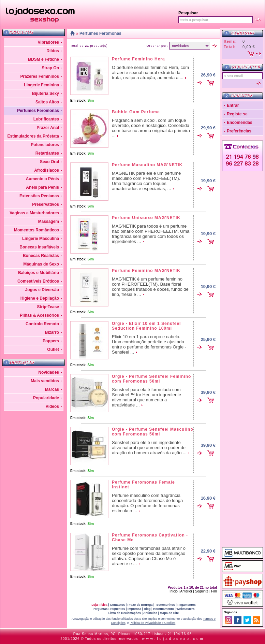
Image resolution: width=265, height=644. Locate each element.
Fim (214, 591)
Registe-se (237, 114)
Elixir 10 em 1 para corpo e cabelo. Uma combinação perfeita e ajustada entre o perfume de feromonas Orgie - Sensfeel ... (149, 344)
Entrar (233, 105)
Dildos (53, 51)
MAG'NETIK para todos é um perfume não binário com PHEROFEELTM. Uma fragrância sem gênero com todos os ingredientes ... (151, 234)
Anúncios (150, 613)
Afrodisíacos (47, 170)
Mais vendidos (45, 381)
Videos (52, 406)
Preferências (239, 131)
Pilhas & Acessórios (39, 315)
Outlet (53, 349)
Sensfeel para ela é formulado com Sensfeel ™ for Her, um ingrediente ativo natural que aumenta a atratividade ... (146, 397)
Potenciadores (45, 145)
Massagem (49, 221)
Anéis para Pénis (42, 187)
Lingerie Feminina (41, 85)
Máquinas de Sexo (41, 264)
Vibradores (48, 42)
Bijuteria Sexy (46, 94)
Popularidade (46, 398)
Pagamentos (187, 605)
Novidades (49, 372)
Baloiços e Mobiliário (39, 273)
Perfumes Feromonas (38, 111)
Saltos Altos (47, 102)
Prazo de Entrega (140, 605)
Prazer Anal (48, 128)
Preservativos (46, 204)
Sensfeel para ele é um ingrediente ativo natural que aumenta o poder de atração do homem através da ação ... (149, 448)
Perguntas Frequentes (109, 609)
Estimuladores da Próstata (33, 136)
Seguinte (202, 591)
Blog (147, 609)
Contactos (117, 605)
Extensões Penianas (39, 196)
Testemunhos (165, 605)
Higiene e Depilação (40, 298)
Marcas (52, 389)
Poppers (51, 341)
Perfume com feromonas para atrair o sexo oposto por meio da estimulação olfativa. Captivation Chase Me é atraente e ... (149, 556)
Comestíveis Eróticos (38, 281)
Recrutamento (164, 609)
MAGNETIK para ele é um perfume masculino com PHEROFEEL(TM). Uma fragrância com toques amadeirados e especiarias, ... (146, 181)
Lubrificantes (46, 119)
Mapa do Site (170, 613)
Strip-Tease (48, 307)
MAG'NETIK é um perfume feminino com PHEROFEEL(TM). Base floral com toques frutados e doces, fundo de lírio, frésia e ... (150, 287)
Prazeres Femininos (40, 76)
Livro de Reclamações (125, 613)
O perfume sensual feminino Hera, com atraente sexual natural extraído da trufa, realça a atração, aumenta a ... (150, 73)
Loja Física (99, 605)
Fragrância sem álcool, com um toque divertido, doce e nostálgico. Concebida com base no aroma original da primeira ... (151, 128)
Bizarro (52, 332)
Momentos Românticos (36, 230)
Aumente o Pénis (42, 179)
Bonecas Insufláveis (39, 247)
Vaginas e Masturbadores (34, 213)
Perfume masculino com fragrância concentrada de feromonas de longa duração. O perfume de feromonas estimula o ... (147, 503)
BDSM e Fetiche (43, 59)
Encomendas (240, 123)
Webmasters (185, 609)
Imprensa (134, 609)
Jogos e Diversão (42, 290)
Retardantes (47, 153)
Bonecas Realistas (41, 256)
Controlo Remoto (42, 324)
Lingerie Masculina (41, 239)
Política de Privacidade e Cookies (152, 623)
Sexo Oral (49, 162)
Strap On (50, 68)
